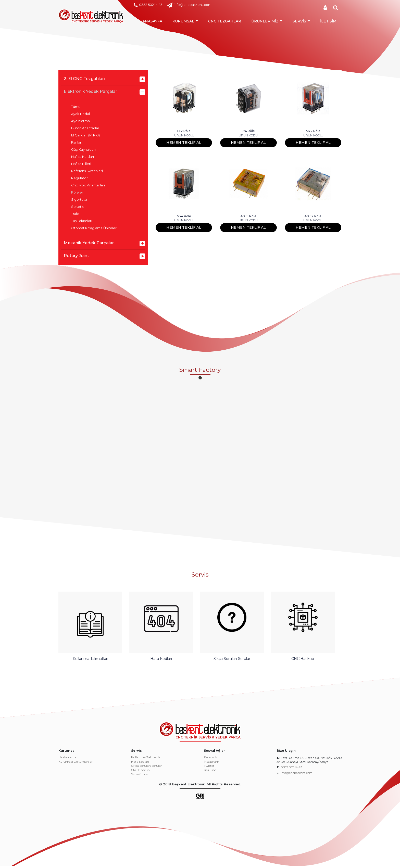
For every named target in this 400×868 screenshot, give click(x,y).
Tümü (76, 107)
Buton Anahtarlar (85, 128)
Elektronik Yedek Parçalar (90, 91)
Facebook (210, 760)
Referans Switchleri (87, 171)
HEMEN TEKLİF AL (184, 143)
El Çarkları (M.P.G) (85, 135)
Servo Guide (139, 777)
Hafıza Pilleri (81, 164)
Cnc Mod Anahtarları (88, 185)
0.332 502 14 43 (291, 770)
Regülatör (79, 178)
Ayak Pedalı (81, 114)
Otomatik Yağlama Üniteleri (94, 228)
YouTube (210, 773)
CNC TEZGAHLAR (225, 21)
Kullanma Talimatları (147, 760)
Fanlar (76, 142)
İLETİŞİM (328, 21)
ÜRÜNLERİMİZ (265, 21)
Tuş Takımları (82, 221)
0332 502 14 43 (148, 5)
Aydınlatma (80, 121)
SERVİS (299, 21)
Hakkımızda (67, 760)
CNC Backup (140, 773)
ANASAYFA (152, 21)
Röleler (77, 192)
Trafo (75, 214)
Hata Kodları (140, 764)
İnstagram (211, 764)
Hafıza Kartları (83, 157)
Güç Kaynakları (83, 150)
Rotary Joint (76, 256)
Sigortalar (79, 200)
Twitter (209, 769)
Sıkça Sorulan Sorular (147, 769)
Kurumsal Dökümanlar (76, 764)
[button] (200, 378)
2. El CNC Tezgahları (84, 79)
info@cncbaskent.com (189, 5)
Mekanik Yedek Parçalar (89, 243)
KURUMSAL (183, 21)
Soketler (78, 207)
